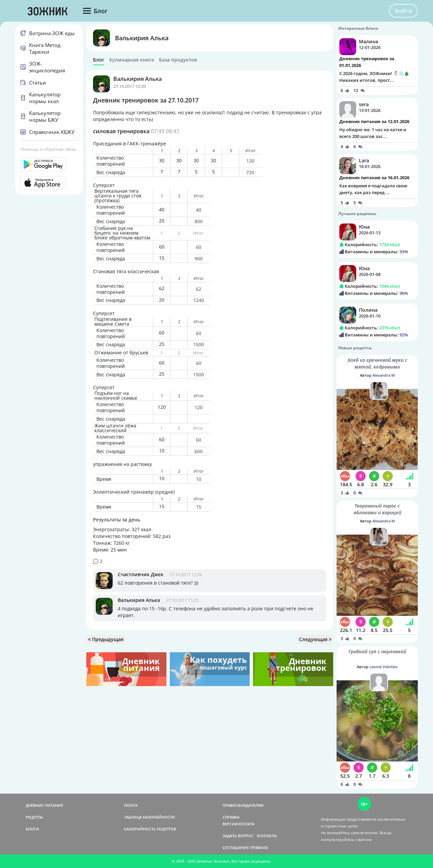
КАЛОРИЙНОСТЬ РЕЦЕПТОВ (150, 829)
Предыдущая (106, 639)
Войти (403, 11)
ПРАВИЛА (259, 848)
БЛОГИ (32, 829)
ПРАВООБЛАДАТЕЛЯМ (243, 805)
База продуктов (178, 60)
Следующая (315, 639)
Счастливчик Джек (141, 574)
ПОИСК (131, 805)
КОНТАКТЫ (267, 836)
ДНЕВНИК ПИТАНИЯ (44, 805)
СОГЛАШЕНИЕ (236, 848)
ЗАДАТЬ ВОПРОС (238, 836)
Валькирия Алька (142, 38)
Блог (99, 60)
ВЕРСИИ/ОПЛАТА (238, 824)
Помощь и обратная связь (48, 149)
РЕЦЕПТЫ (34, 817)
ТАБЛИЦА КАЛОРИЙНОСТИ (150, 817)
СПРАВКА (231, 817)
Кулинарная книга (132, 60)
